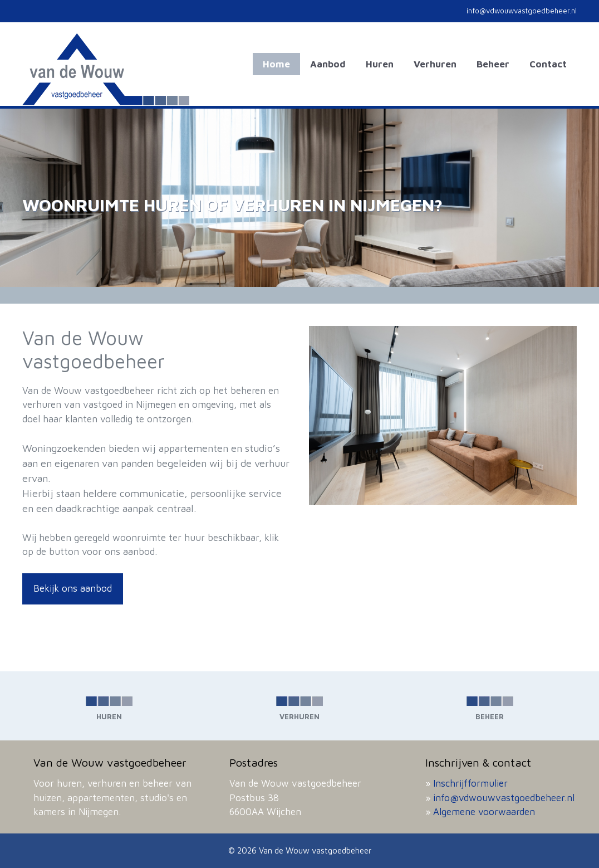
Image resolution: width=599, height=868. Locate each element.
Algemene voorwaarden (484, 812)
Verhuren (435, 64)
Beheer (493, 64)
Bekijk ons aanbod (73, 588)
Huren (380, 64)
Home (276, 64)
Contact (548, 64)
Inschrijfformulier (470, 783)
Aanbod (328, 64)
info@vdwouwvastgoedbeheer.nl (504, 798)
